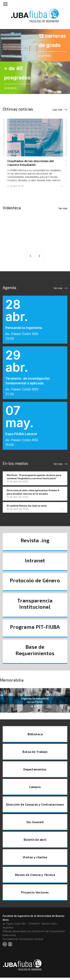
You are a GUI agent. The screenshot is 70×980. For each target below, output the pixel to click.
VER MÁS (45, 56)
